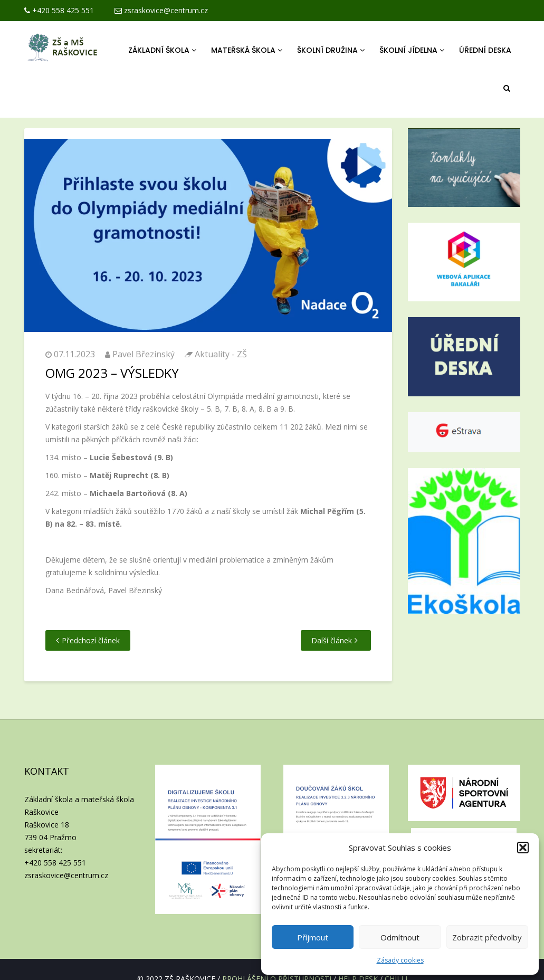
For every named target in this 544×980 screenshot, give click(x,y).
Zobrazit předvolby (487, 937)
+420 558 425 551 (59, 10)
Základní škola (162, 50)
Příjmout (313, 937)
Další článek (332, 640)
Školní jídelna (412, 50)
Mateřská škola (247, 50)
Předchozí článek (91, 640)
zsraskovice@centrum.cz (161, 10)
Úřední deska (485, 50)
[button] (523, 848)
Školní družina (331, 50)
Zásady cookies (400, 960)
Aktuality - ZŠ (221, 354)
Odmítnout (400, 937)
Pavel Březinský (144, 354)
